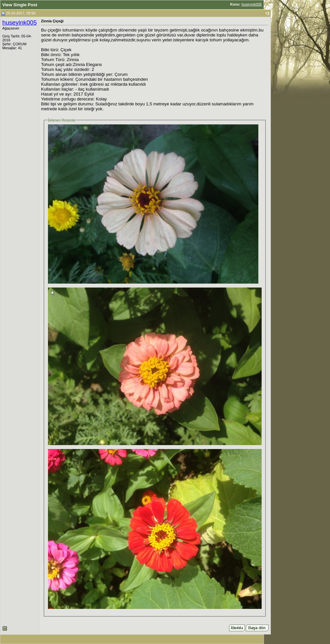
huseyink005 (251, 4)
